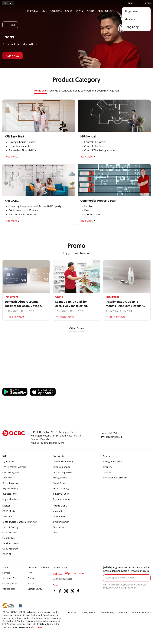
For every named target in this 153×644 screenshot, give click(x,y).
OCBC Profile (59, 516)
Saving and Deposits (113, 462)
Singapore (131, 11)
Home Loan (41, 91)
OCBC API (7, 554)
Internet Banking (10, 527)
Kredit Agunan (111, 91)
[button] (146, 578)
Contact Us (58, 585)
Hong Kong (132, 27)
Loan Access (9, 478)
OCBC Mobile (9, 511)
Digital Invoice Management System (20, 522)
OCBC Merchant (10, 549)
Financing (108, 467)
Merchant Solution (11, 543)
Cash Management (12, 472)
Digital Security (35, 589)
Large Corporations (62, 467)
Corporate (56, 11)
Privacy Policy (88, 612)
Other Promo (77, 328)
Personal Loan (95, 91)
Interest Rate (9, 589)
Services (107, 472)
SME (44, 11)
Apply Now (13, 56)
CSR (55, 533)
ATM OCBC (8, 516)
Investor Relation (61, 522)
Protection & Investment (115, 478)
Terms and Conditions (38, 567)
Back (10, 25)
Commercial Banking (63, 462)
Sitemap (123, 612)
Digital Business (10, 483)
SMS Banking (9, 538)
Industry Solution (61, 494)
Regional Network (11, 499)
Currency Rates (10, 583)
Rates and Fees (10, 578)
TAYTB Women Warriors (14, 467)
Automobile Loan (77, 91)
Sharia (69, 11)
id (5, 3)
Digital (80, 11)
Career (31, 578)
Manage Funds (60, 478)
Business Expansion (62, 472)
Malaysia (130, 19)
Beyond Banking (10, 488)
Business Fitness (10, 494)
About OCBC (105, 11)
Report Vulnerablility (141, 612)
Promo (6, 567)
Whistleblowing (107, 612)
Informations (59, 511)
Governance (59, 527)
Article (91, 11)
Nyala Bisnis (8, 462)
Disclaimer (72, 612)
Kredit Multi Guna (57, 91)
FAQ (30, 573)
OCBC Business (10, 533)
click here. (37, 627)
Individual (33, 11)
